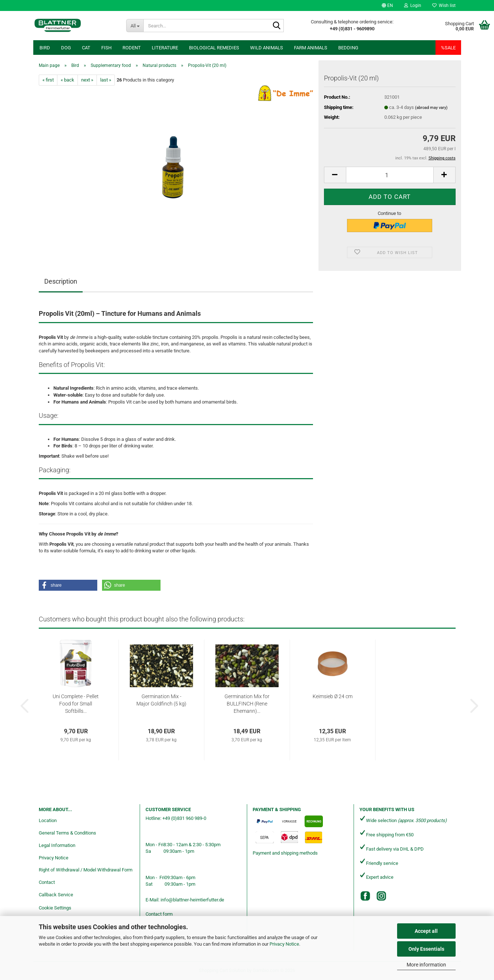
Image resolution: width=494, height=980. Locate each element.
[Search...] (135, 26)
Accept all (426, 931)
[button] (387, 5)
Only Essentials (426, 949)
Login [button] (413, 5)
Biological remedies (214, 48)
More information (426, 965)
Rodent (132, 48)
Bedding (348, 48)
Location (48, 820)
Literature (165, 48)
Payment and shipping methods (285, 853)
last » (106, 80)
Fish (106, 48)
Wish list (444, 5)
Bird (45, 48)
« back (67, 80)
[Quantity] (390, 175)
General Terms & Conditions (67, 833)
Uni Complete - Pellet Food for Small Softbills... (76, 704)
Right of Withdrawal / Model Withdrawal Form (86, 870)
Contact (47, 882)
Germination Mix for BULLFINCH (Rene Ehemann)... (247, 704)
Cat (86, 48)
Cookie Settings (55, 908)
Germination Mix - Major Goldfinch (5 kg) (161, 700)
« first (48, 80)
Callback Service (56, 895)
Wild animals (267, 48)
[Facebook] (365, 896)
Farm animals (311, 48)
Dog (66, 48)
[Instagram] (381, 896)
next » (87, 80)
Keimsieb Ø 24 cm (333, 696)
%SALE (448, 48)
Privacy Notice (284, 944)
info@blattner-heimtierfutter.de (192, 900)
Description (61, 281)
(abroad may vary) (431, 108)
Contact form (159, 914)
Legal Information (57, 845)
